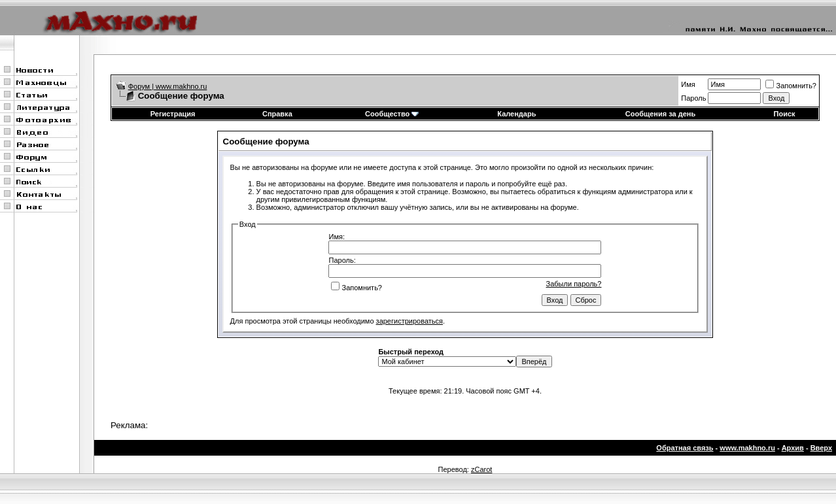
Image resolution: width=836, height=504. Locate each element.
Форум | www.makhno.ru (168, 86)
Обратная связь (685, 448)
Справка (277, 114)
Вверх (821, 448)
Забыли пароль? (574, 284)
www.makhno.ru (747, 448)
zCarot (481, 469)
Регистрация (173, 114)
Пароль (693, 98)
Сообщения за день (660, 114)
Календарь (516, 114)
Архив (793, 448)
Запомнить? (791, 86)
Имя (688, 84)
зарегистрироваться (409, 321)
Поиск (785, 114)
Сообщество (392, 114)
